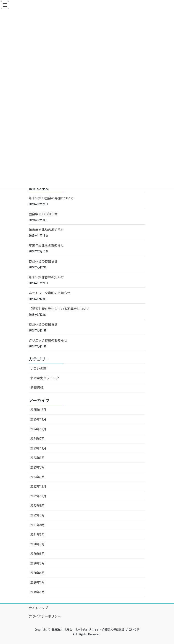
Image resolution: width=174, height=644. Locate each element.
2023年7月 (38, 467)
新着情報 (37, 388)
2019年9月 (38, 592)
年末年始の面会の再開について (51, 198)
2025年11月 (38, 419)
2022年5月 (38, 515)
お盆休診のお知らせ (43, 262)
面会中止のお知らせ (43, 214)
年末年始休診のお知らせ (46, 230)
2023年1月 (38, 477)
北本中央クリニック (45, 378)
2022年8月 (38, 506)
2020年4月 (38, 573)
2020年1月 (38, 582)
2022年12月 (38, 487)
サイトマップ (38, 608)
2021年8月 (38, 525)
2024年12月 (38, 429)
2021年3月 (38, 535)
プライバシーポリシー (45, 616)
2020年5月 (38, 563)
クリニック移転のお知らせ (48, 341)
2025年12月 (38, 410)
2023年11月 (38, 448)
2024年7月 (38, 439)
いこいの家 (38, 369)
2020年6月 (38, 554)
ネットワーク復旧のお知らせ (50, 293)
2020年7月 (38, 544)
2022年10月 (38, 496)
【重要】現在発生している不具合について (59, 309)
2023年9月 (38, 458)
